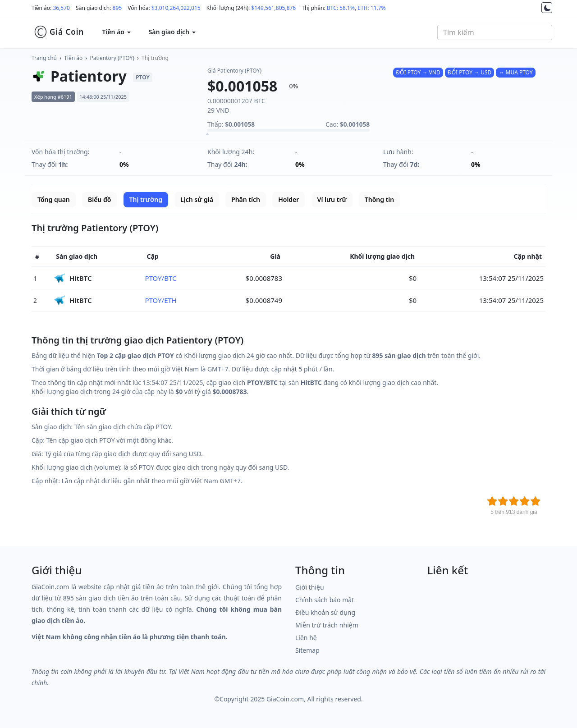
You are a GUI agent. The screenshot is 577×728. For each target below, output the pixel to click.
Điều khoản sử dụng (325, 612)
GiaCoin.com (285, 699)
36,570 (61, 8)
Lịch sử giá (197, 199)
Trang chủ (44, 58)
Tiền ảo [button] (116, 32)
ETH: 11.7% (371, 8)
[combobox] (495, 32)
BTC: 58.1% (341, 8)
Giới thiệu (310, 587)
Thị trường (155, 58)
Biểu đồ (99, 199)
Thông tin (379, 199)
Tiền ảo (73, 58)
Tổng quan (54, 199)
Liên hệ (306, 638)
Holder (288, 199)
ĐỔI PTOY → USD (469, 72)
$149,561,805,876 (273, 8)
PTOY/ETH (161, 300)
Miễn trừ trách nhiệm (327, 625)
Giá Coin (59, 32)
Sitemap (307, 650)
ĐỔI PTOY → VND (418, 72)
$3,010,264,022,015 (176, 8)
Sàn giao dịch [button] (172, 32)
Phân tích (246, 199)
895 (117, 8)
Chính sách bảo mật (325, 600)
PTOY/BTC (160, 278)
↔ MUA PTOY (515, 72)
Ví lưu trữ (332, 199)
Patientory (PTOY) (112, 58)
